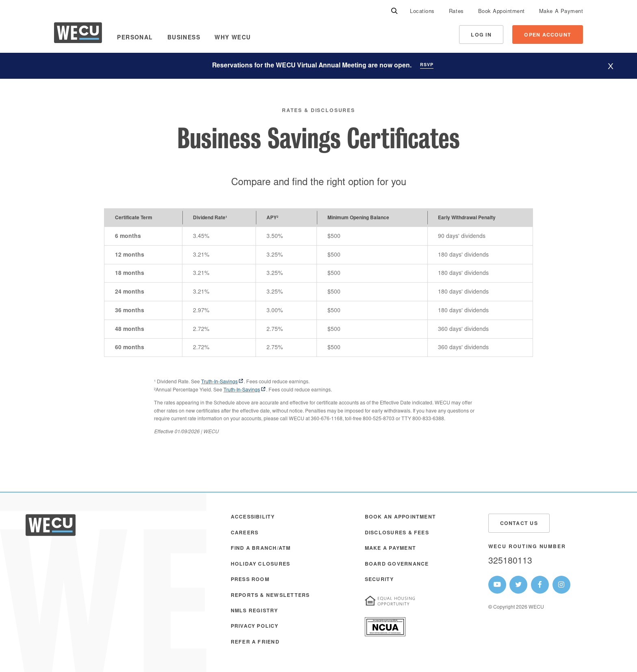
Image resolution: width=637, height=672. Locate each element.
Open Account (548, 35)
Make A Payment (561, 12)
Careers (245, 533)
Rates (456, 12)
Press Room (250, 580)
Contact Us (519, 524)
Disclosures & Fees (397, 533)
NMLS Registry (255, 611)
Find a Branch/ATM (261, 549)
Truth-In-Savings (219, 382)
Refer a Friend (255, 642)
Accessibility (253, 517)
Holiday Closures (261, 564)
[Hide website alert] (611, 66)
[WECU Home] (78, 35)
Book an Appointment (400, 517)
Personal (135, 38)
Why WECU (233, 38)
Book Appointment (502, 12)
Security (379, 580)
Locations (422, 12)
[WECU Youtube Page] (497, 585)
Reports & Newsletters (270, 596)
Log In (481, 35)
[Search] (394, 11)
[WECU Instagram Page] (561, 585)
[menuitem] (422, 11)
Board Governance (397, 564)
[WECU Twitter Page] (518, 585)
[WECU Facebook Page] (540, 585)
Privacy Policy (255, 627)
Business (184, 38)
